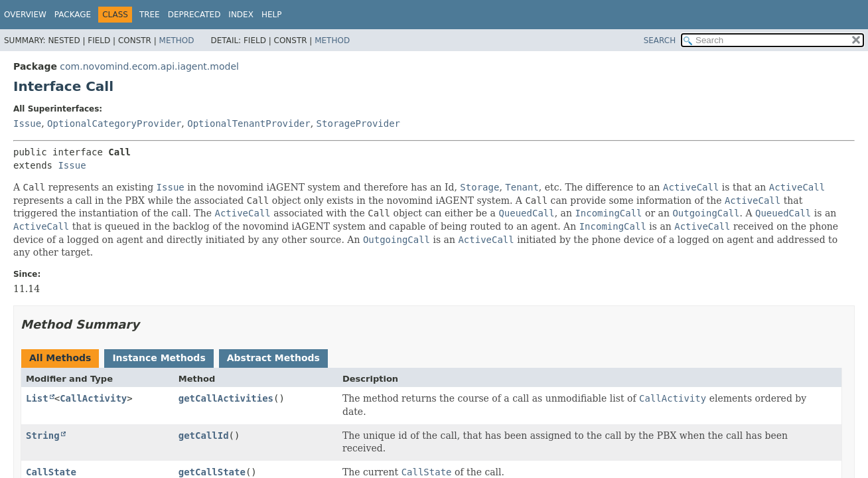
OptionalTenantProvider (249, 123)
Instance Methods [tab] (159, 358)
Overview (25, 15)
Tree (150, 15)
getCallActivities (226, 398)
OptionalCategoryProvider (114, 123)
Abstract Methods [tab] (273, 358)
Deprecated (194, 15)
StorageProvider (358, 123)
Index (241, 15)
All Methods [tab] (60, 358)
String (43, 436)
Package (73, 15)
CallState (51, 472)
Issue (27, 123)
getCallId (204, 436)
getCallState (212, 472)
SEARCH (660, 40)
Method (177, 40)
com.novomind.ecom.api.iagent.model (149, 66)
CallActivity (93, 398)
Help (272, 15)
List (37, 398)
